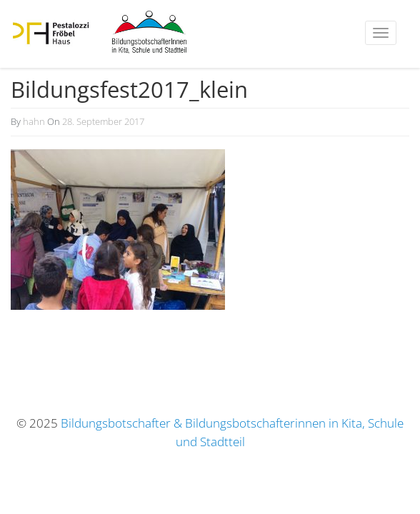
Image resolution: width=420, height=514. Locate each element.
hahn (34, 121)
